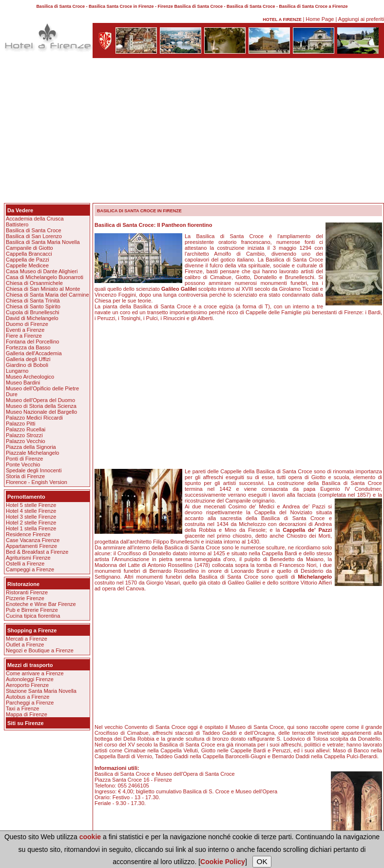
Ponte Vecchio (23, 464)
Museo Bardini (23, 383)
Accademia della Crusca (35, 219)
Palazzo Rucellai (26, 429)
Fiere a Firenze (24, 336)
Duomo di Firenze (27, 324)
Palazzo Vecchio (26, 441)
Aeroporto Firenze (27, 685)
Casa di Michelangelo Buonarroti (45, 277)
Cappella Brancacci (29, 254)
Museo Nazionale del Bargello (41, 412)
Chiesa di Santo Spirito (33, 306)
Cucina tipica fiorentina (33, 616)
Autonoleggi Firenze (30, 679)
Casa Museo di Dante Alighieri (42, 271)
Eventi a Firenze (25, 330)
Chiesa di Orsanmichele (34, 283)
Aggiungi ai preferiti (361, 19)
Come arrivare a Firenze (35, 673)
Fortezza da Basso (28, 347)
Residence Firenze (28, 534)
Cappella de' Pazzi (307, 530)
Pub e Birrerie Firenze (32, 610)
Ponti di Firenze (24, 459)
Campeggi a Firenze (30, 569)
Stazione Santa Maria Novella (41, 691)
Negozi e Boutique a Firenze (40, 650)
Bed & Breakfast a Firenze (37, 552)
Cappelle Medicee (27, 265)
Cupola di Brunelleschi (32, 312)
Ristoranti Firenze (27, 592)
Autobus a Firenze (28, 697)
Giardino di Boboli (27, 365)
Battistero (17, 224)
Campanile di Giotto (29, 248)
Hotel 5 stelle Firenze (31, 505)
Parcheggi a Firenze (30, 703)
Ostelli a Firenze (25, 564)
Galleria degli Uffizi (28, 359)
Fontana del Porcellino (32, 342)
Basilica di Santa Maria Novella (43, 242)
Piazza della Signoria (31, 447)
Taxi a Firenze (22, 708)
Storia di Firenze (25, 476)
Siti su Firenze (26, 723)
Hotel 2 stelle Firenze (31, 523)
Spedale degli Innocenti (34, 470)
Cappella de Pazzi (28, 260)
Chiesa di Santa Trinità (33, 301)
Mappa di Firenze (27, 714)
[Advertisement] (192, 132)
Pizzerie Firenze (25, 598)
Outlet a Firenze (25, 645)
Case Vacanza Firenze (33, 540)
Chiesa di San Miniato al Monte (43, 289)
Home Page (320, 19)
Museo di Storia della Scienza (41, 406)
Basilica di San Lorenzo (34, 236)
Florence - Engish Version (37, 482)
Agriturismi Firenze (28, 558)
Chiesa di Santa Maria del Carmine (48, 295)
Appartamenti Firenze (31, 546)
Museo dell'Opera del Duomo (40, 400)
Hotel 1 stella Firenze (31, 528)
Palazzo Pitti (21, 424)
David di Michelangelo (32, 318)
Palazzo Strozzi (24, 435)
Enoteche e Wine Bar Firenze (41, 604)
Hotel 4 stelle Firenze (31, 511)
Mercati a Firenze (27, 639)
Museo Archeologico (30, 377)
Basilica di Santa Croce (34, 230)
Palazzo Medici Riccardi (34, 418)
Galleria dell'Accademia (34, 353)
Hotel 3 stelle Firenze (31, 517)
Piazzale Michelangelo (32, 453)
